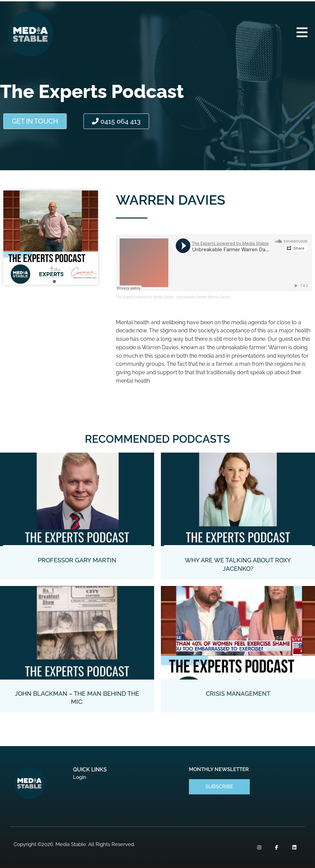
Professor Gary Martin (77, 560)
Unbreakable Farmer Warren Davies (203, 297)
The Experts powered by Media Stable (145, 297)
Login (80, 777)
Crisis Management (238, 694)
